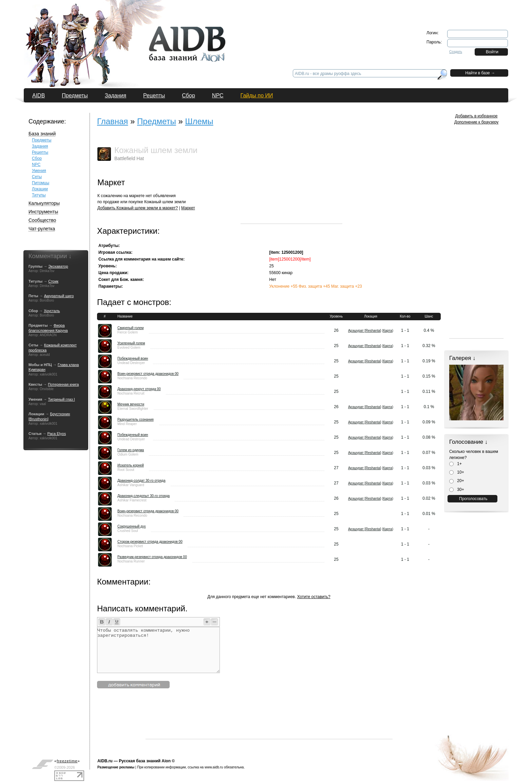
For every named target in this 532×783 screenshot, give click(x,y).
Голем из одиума (131, 450)
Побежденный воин (133, 358)
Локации (40, 189)
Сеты (37, 177)
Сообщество (42, 220)
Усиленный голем (131, 343)
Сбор (188, 96)
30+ (457, 490)
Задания (116, 96)
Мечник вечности (131, 404)
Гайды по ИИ (257, 96)
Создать (456, 52)
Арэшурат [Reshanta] (365, 331)
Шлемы (199, 121)
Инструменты (43, 212)
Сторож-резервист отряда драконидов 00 (150, 542)
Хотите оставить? (314, 597)
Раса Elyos (56, 434)
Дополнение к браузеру (477, 122)
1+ (455, 464)
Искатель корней (131, 465)
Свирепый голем (130, 328)
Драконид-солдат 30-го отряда (141, 481)
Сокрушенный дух (132, 526)
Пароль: (434, 42)
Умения (39, 171)
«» (67, 761)
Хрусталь (52, 311)
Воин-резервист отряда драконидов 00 (148, 374)
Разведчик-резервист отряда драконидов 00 (152, 557)
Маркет (188, 208)
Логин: (433, 33)
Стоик (53, 281)
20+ (457, 481)
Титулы (39, 195)
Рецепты (154, 96)
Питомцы (41, 183)
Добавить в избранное (477, 116)
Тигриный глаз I (62, 399)
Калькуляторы (44, 203)
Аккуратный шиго (59, 296)
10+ (457, 472)
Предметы (75, 96)
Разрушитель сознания (136, 419)
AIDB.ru (105, 761)
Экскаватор (58, 266)
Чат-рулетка (42, 229)
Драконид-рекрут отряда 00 (139, 389)
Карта (388, 331)
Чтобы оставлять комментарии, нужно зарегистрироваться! (158, 650)
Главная (112, 121)
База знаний (42, 134)
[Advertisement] (291, 181)
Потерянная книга (63, 384)
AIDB (39, 96)
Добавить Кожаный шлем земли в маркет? (138, 208)
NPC (218, 96)
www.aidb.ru (214, 767)
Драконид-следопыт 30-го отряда (144, 496)
